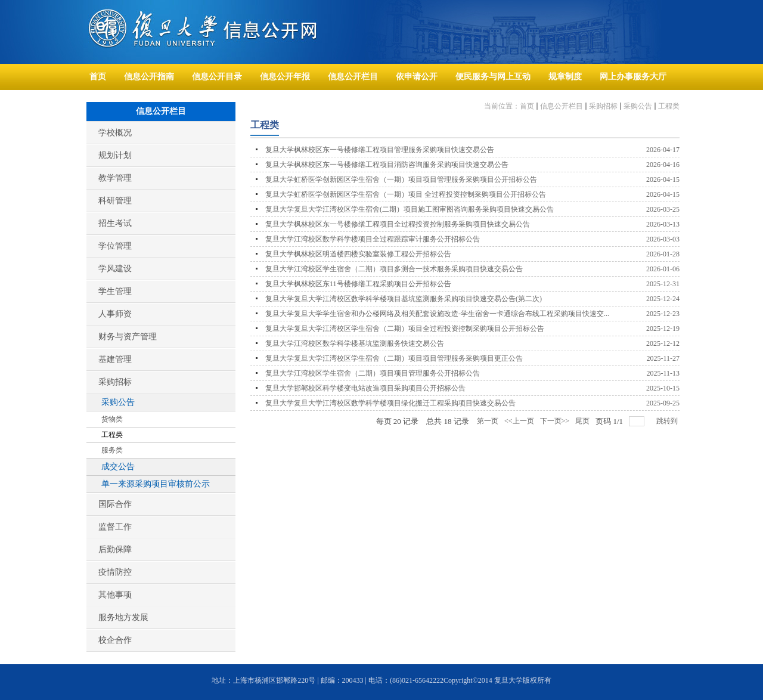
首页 (527, 106)
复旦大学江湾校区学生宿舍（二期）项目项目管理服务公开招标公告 (373, 373)
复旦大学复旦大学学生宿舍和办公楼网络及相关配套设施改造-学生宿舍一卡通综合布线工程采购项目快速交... (437, 314)
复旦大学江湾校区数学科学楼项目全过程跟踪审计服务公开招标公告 (373, 239)
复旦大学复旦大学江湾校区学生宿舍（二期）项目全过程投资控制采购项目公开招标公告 (405, 329)
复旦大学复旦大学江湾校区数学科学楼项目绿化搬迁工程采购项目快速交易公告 (390, 403)
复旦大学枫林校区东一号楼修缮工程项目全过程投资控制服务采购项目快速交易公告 (398, 224)
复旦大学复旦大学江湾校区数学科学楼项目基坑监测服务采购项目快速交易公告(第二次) (404, 299)
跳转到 (668, 421)
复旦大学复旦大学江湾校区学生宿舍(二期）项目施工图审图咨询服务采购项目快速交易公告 (410, 209)
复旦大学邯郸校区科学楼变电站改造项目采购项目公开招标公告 (365, 388)
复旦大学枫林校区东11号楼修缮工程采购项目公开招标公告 (358, 284)
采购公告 (638, 106)
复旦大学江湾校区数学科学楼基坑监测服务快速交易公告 (355, 343)
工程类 (669, 106)
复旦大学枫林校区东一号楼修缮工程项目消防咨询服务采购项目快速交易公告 (387, 165)
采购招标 (603, 106)
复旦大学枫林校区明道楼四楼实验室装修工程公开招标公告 (358, 254)
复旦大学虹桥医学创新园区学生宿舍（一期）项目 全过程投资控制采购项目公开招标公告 (406, 194)
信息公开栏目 (562, 106)
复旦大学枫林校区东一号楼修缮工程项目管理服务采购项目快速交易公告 (380, 150)
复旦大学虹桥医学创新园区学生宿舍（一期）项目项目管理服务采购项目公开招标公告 (401, 179)
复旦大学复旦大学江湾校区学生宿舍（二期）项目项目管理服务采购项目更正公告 (394, 358)
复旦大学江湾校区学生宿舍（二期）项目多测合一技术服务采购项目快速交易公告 (394, 269)
